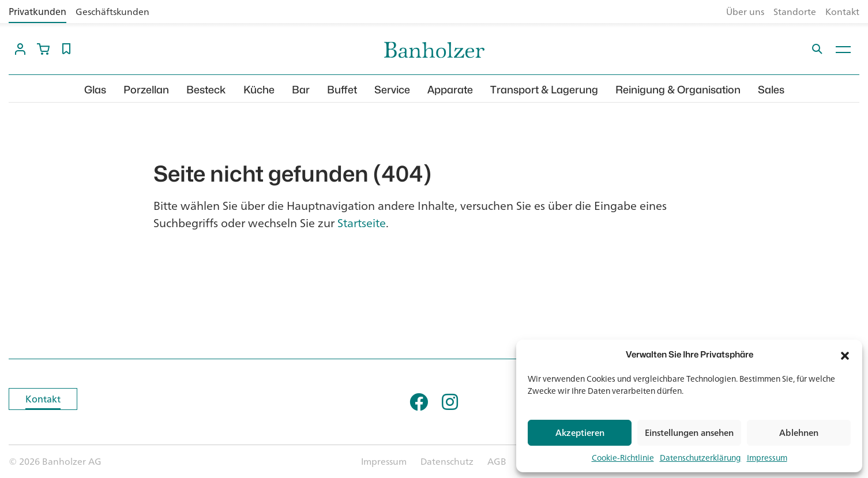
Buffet (342, 90)
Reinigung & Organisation (678, 90)
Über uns (745, 12)
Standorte (795, 12)
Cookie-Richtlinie (623, 458)
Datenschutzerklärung (700, 458)
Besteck (206, 90)
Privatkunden (37, 12)
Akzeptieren (580, 433)
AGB (497, 461)
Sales (771, 90)
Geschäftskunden (112, 12)
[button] (845, 355)
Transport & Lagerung (544, 90)
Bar (301, 90)
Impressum (767, 458)
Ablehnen (799, 433)
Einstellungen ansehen (689, 433)
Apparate (450, 90)
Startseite (362, 223)
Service (392, 90)
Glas (95, 90)
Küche (259, 90)
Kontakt (842, 12)
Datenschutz (447, 461)
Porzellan (146, 90)
